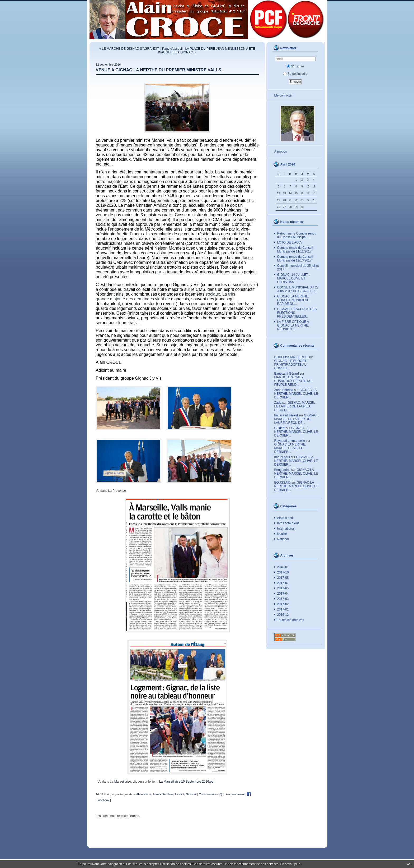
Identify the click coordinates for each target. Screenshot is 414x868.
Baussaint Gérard (287, 374)
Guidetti (280, 428)
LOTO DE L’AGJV (290, 242)
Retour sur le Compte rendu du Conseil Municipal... (297, 235)
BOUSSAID (283, 483)
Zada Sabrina (284, 390)
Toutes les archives (291, 620)
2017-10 (283, 572)
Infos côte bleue (288, 523)
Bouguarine (282, 470)
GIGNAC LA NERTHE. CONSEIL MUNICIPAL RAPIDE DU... (293, 300)
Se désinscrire (295, 74)
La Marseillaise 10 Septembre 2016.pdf (187, 782)
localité (282, 534)
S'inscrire (295, 66)
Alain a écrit (286, 518)
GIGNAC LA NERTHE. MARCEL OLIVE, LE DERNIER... (296, 394)
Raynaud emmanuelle (290, 441)
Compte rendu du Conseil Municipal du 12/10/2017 (295, 259)
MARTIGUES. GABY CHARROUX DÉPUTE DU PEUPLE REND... (293, 381)
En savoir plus (290, 864)
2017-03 (283, 599)
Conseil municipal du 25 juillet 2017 (298, 268)
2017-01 (283, 609)
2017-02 (283, 604)
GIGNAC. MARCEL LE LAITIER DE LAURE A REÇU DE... (295, 406)
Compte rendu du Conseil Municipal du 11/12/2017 (295, 250)
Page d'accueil (172, 49)
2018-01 (283, 567)
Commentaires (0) (210, 794)
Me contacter (283, 95)
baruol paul (282, 457)
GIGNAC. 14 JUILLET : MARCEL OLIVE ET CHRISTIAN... (294, 278)
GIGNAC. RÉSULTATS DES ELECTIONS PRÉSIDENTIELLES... (297, 313)
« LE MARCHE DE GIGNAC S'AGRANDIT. (129, 49)
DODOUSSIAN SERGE (291, 357)
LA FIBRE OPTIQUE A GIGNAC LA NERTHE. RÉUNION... (293, 325)
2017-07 (283, 583)
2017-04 (283, 594)
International (286, 529)
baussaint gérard (286, 415)
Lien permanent (234, 794)
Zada (278, 403)
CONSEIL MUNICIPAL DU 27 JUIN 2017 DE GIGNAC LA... (298, 289)
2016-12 (283, 615)
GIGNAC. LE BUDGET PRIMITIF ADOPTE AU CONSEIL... (291, 365)
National (283, 539)
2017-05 (283, 588)
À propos (281, 151)
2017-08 (283, 578)
